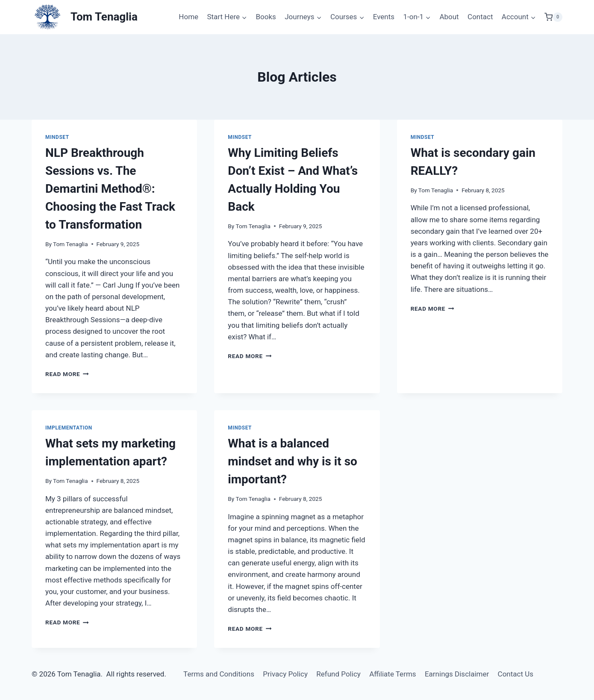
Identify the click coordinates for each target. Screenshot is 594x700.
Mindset (57, 137)
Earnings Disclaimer (457, 674)
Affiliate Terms (393, 674)
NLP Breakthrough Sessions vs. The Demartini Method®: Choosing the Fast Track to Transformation (110, 189)
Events (384, 17)
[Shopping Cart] (553, 17)
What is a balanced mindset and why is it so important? (293, 461)
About (449, 17)
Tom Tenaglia (70, 244)
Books (266, 17)
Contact (480, 17)
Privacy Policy (285, 674)
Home (188, 17)
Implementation (69, 428)
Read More (67, 374)
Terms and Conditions (219, 674)
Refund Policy (338, 674)
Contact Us (516, 674)
